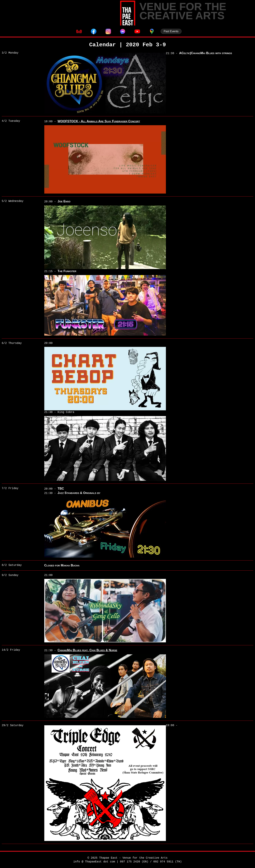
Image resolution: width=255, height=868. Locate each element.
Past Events (171, 31)
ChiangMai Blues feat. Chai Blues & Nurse (87, 650)
